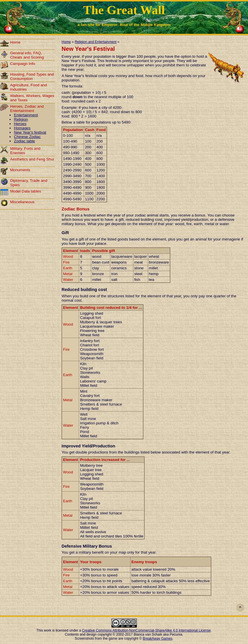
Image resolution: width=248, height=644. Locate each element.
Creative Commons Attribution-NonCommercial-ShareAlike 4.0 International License (146, 630)
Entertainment (26, 115)
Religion (21, 119)
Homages (22, 128)
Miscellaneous (22, 202)
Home (15, 42)
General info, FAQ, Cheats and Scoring (27, 55)
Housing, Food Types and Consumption (32, 76)
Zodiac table (24, 141)
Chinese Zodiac (27, 137)
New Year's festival (30, 132)
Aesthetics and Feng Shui (32, 159)
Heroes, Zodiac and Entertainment (27, 109)
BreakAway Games (157, 639)
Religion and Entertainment (96, 42)
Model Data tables (26, 191)
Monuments (20, 170)
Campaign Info (23, 64)
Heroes (20, 124)
